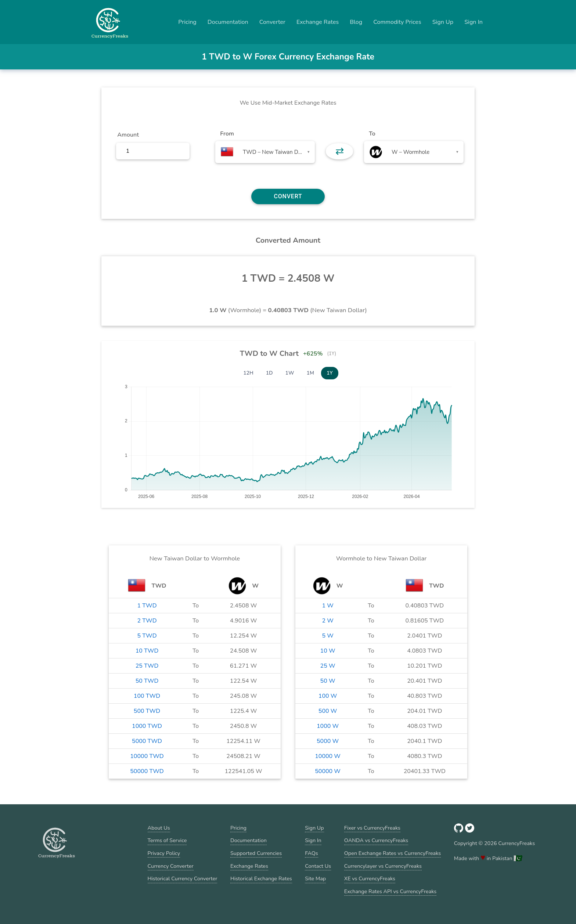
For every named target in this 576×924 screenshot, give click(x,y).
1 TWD (147, 606)
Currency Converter (171, 866)
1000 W (328, 726)
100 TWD (147, 696)
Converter (272, 22)
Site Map (315, 878)
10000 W (328, 756)
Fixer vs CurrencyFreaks (372, 828)
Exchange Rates (318, 22)
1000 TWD (147, 726)
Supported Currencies (256, 853)
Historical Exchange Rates (261, 878)
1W (290, 373)
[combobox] (265, 152)
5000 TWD (147, 741)
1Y (330, 373)
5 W (327, 636)
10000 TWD (147, 756)
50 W (328, 681)
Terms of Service (167, 840)
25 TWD (147, 666)
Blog (356, 22)
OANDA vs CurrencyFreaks (376, 840)
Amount (128, 135)
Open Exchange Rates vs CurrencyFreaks (393, 853)
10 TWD (147, 651)
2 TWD (147, 621)
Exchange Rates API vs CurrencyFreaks (390, 891)
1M (310, 373)
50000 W (328, 771)
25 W (328, 666)
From (227, 134)
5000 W (328, 741)
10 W (328, 651)
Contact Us (318, 866)
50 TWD (147, 681)
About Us (159, 828)
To (372, 134)
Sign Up (443, 22)
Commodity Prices (397, 22)
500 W (328, 711)
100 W (328, 696)
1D (269, 373)
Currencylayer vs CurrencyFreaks (383, 866)
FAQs (311, 853)
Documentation (228, 22)
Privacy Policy (164, 853)
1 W (327, 606)
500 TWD (147, 711)
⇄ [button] (340, 151)
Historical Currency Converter (183, 878)
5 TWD (147, 636)
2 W (327, 621)
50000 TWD (147, 771)
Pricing (187, 22)
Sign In (474, 22)
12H (248, 373)
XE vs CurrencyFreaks (370, 878)
